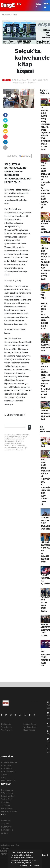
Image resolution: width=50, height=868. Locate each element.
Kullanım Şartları (30, 724)
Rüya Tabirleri (7, 830)
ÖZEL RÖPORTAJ (8, 772)
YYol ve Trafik (7, 793)
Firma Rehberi (7, 808)
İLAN (43, 446)
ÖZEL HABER (7, 769)
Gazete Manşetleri (9, 811)
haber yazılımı (6, 857)
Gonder (30, 427)
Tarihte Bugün (7, 799)
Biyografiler (6, 827)
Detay (24, 865)
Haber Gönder (29, 730)
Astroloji (5, 833)
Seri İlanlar (6, 805)
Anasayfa (6, 14)
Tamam (34, 865)
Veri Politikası (7, 730)
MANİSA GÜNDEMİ (9, 781)
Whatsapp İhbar (30, 727)
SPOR (4, 778)
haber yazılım (6, 862)
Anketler (5, 824)
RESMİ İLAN (6, 766)
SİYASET (5, 775)
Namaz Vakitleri (8, 796)
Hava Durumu (7, 790)
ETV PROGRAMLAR (24, 5)
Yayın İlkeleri (6, 727)
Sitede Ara (6, 821)
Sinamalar (6, 802)
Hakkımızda (6, 724)
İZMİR (15, 14)
